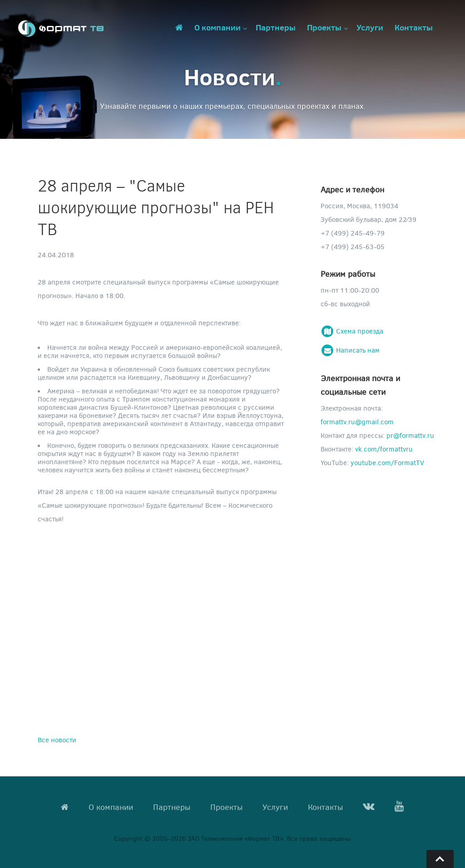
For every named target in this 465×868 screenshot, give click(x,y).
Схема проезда (352, 331)
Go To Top (440, 859)
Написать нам (350, 350)
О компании (218, 27)
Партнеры (276, 27)
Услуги (370, 27)
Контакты (414, 27)
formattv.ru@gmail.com (357, 422)
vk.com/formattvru (384, 449)
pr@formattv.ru (410, 435)
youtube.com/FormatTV (387, 462)
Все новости (57, 740)
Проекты (324, 27)
